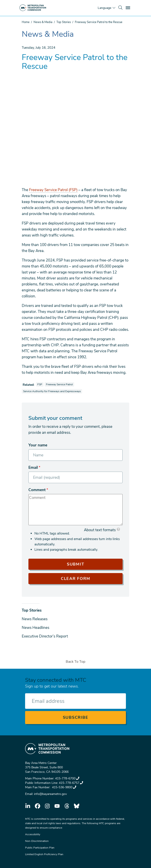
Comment (37, 490)
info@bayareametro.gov (50, 794)
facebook (38, 806)
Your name (38, 445)
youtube (57, 806)
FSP (40, 384)
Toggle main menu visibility (129, 7)
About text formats (100, 530)
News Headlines (36, 628)
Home (26, 22)
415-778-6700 (67, 778)
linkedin (28, 806)
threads (67, 806)
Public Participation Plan (40, 848)
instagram (47, 806)
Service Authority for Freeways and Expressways (52, 391)
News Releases (35, 619)
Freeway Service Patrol (60, 384)
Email (33, 468)
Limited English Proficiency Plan (44, 854)
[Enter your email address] (75, 701)
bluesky (77, 806)
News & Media (43, 22)
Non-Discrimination (37, 841)
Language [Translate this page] (104, 8)
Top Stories (64, 22)
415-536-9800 (64, 787)
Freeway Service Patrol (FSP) (53, 190)
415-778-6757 (71, 783)
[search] (120, 8)
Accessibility (33, 834)
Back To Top (75, 662)
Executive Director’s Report (45, 636)
